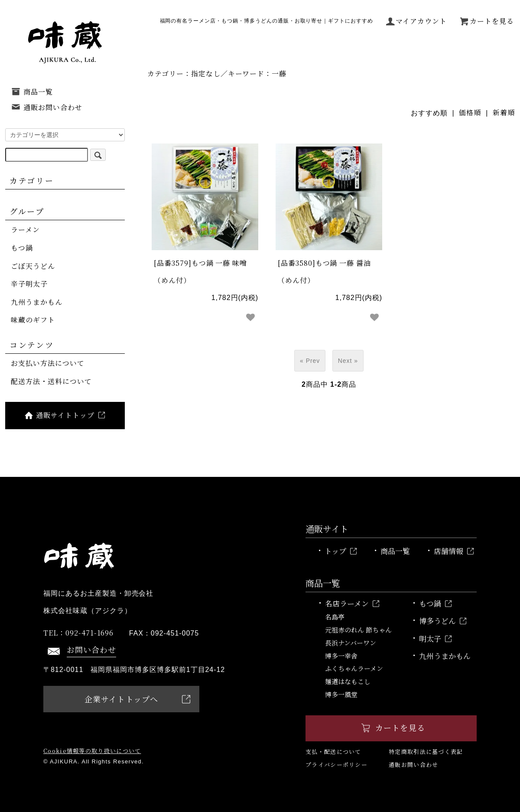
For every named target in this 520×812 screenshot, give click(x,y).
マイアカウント (416, 21)
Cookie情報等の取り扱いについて (92, 751)
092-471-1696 (78, 633)
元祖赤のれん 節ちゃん (358, 630)
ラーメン (25, 230)
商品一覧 (32, 92)
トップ (341, 551)
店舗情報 (454, 551)
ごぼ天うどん (33, 266)
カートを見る (487, 21)
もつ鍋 (22, 248)
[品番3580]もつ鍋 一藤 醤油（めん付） (324, 272)
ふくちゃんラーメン (354, 668)
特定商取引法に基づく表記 (426, 752)
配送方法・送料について (51, 381)
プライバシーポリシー (336, 765)
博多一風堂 (341, 694)
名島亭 (335, 617)
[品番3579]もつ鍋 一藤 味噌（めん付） (200, 272)
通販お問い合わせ (47, 107)
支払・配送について (333, 752)
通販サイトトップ (64, 415)
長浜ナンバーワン (351, 643)
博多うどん (443, 621)
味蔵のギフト (33, 320)
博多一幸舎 (341, 656)
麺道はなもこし (348, 681)
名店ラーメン (352, 603)
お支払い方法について (48, 363)
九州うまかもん (37, 302)
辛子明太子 (29, 284)
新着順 (504, 113)
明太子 (435, 638)
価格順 (470, 113)
